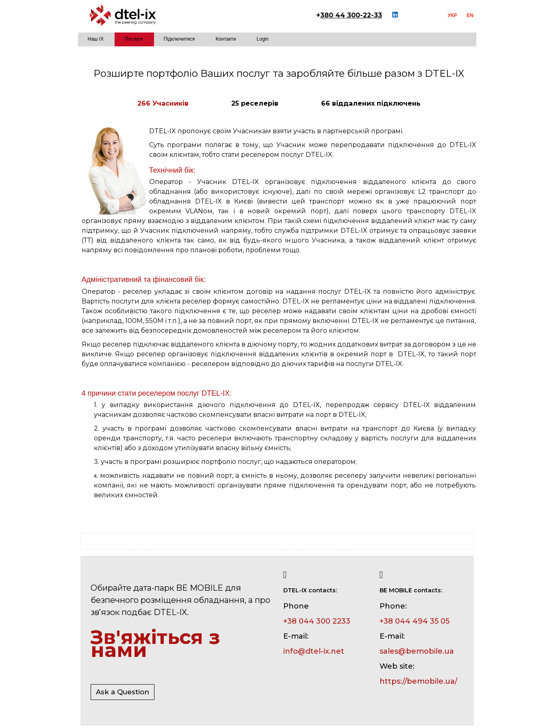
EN (470, 15)
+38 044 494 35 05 (415, 621)
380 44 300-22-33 (351, 15)
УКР (453, 15)
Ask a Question (123, 692)
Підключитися (179, 39)
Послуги (133, 39)
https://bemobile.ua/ (418, 681)
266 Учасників (163, 103)
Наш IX (96, 39)
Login (263, 39)
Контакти (226, 39)
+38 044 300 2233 (317, 621)
